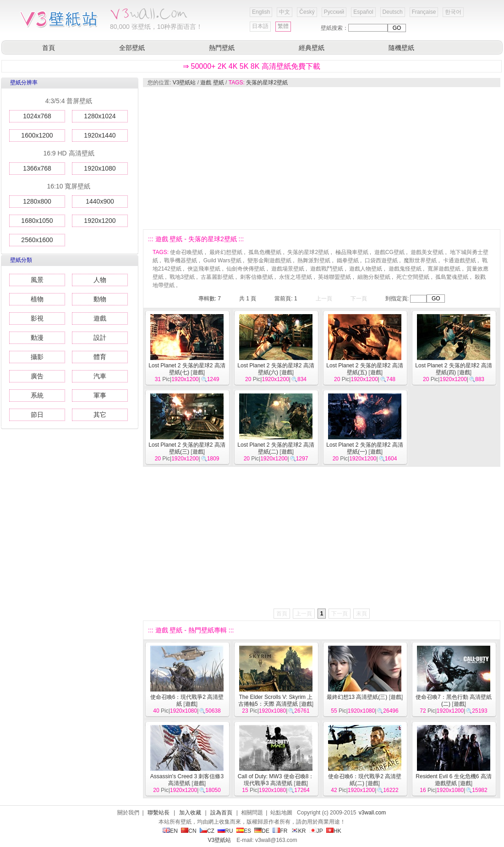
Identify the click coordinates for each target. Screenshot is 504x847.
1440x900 (100, 201)
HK (334, 831)
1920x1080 (100, 168)
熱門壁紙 (222, 48)
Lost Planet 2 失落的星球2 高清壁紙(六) (276, 369)
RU (225, 831)
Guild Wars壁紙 (222, 260)
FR (280, 831)
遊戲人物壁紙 (366, 269)
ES (244, 831)
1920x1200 (100, 221)
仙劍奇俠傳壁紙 (246, 269)
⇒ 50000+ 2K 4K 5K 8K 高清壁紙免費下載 (252, 66)
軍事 (100, 395)
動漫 (37, 338)
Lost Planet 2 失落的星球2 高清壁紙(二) (276, 448)
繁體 (283, 26)
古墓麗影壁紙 (217, 277)
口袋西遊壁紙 (381, 260)
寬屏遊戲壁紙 (444, 269)
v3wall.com (372, 813)
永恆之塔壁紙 (296, 277)
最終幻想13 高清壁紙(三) (357, 697)
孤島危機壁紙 (265, 252)
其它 (100, 415)
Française (424, 12)
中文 (285, 12)
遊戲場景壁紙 (288, 269)
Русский (334, 12)
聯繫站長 (159, 813)
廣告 (37, 376)
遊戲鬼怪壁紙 (405, 269)
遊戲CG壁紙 (389, 252)
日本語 (260, 26)
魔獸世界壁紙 (420, 260)
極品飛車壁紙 (352, 252)
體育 (100, 357)
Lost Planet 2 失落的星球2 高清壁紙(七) (187, 369)
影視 (37, 318)
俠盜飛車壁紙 (204, 269)
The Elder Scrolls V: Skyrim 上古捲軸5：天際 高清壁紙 (275, 700)
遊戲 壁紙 (212, 83)
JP (316, 831)
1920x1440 (100, 135)
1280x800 (37, 201)
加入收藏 (190, 813)
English (261, 12)
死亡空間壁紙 (413, 277)
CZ (207, 831)
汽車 (100, 376)
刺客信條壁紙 (257, 277)
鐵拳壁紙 (348, 260)
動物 (100, 299)
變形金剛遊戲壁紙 (269, 260)
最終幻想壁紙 (226, 252)
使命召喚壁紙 (186, 252)
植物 (37, 299)
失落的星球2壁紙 (267, 83)
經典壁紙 (312, 48)
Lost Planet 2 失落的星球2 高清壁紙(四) (453, 369)
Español (363, 12)
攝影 (37, 357)
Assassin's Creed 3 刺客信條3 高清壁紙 (187, 780)
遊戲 (100, 318)
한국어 (453, 12)
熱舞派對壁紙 (314, 260)
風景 (37, 280)
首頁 (49, 48)
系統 (37, 395)
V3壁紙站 (184, 83)
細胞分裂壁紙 (374, 277)
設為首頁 (221, 813)
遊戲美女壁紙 (427, 252)
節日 (37, 415)
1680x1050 (37, 221)
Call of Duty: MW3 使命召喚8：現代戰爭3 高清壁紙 (276, 780)
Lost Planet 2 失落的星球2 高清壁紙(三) (187, 448)
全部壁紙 (132, 48)
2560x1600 (37, 240)
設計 (100, 338)
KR (299, 831)
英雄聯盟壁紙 (334, 277)
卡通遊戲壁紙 (460, 260)
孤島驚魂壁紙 (452, 277)
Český (307, 12)
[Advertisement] (312, 158)
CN (189, 831)
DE (262, 831)
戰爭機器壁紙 (181, 260)
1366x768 (37, 168)
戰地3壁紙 (182, 277)
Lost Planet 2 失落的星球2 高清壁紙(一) (364, 448)
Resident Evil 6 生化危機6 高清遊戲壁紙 (453, 780)
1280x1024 (100, 116)
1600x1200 (37, 135)
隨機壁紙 (401, 48)
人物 (100, 280)
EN (170, 831)
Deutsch (393, 12)
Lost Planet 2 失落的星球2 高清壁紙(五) (364, 369)
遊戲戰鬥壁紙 (327, 269)
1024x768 (37, 116)
